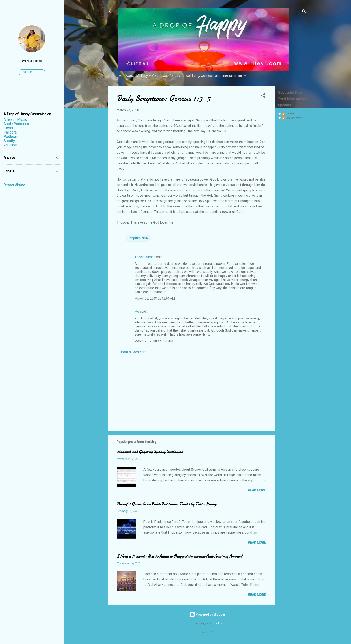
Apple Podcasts (16, 124)
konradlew (217, 623)
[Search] (304, 12)
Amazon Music (15, 120)
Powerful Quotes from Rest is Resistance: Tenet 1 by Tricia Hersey (166, 504)
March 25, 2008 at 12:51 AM (155, 299)
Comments (292, 118)
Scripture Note (138, 238)
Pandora (10, 132)
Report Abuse (14, 185)
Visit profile (32, 72)
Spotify (9, 141)
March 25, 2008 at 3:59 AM (154, 341)
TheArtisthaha (145, 257)
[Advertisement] (293, 191)
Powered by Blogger (207, 614)
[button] (263, 96)
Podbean (11, 137)
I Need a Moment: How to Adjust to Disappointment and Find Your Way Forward (180, 556)
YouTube (10, 145)
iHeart (8, 128)
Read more (257, 490)
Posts (288, 114)
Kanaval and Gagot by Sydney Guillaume (150, 452)
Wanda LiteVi (32, 61)
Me (137, 312)
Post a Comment (134, 352)
